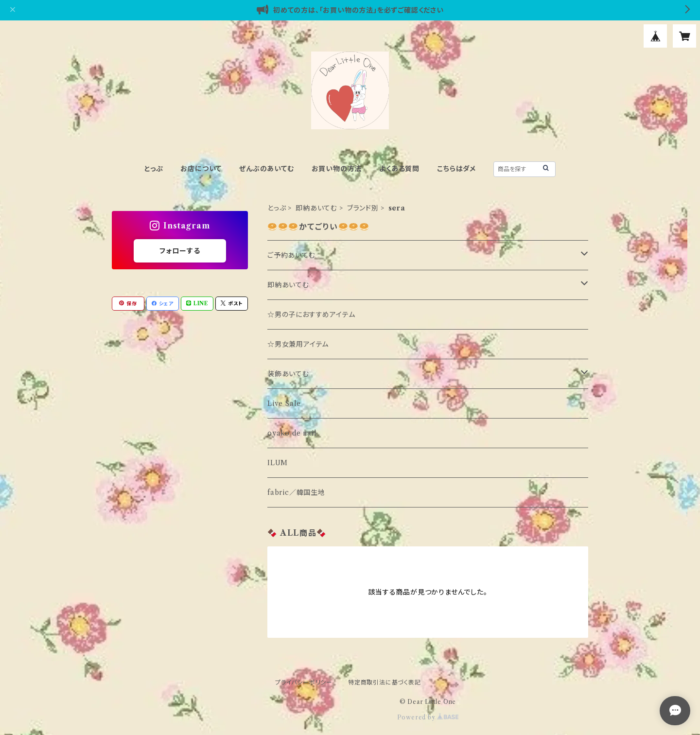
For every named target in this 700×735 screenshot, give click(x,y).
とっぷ (154, 169)
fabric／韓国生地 (296, 492)
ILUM (278, 463)
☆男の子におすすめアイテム (311, 315)
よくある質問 (399, 169)
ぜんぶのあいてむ (266, 169)
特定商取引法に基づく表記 (385, 682)
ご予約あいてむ (291, 255)
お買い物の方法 (337, 169)
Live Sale (284, 403)
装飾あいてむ (288, 374)
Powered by (428, 717)
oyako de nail (292, 433)
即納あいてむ (316, 208)
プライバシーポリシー (304, 682)
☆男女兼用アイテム (298, 344)
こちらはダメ (456, 169)
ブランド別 (363, 208)
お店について (201, 169)
